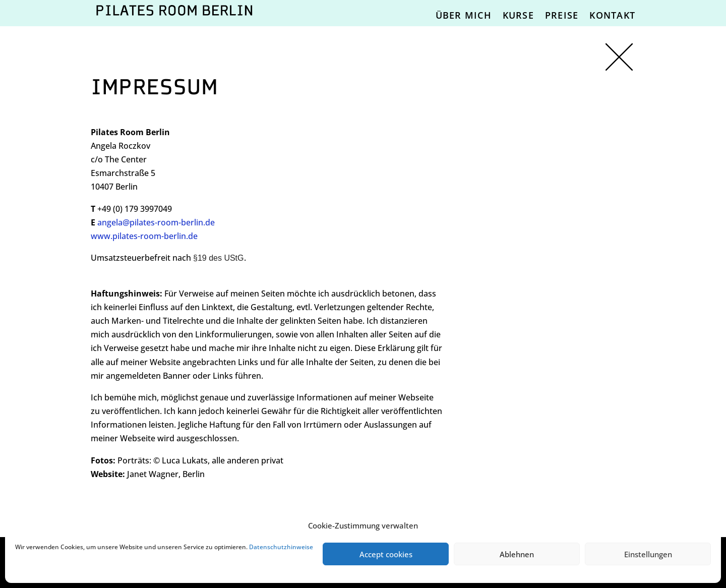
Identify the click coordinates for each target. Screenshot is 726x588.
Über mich (464, 15)
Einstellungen (648, 554)
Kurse (518, 15)
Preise (562, 15)
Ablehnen (517, 554)
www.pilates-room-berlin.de (144, 236)
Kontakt (612, 15)
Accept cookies (386, 554)
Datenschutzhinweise (281, 547)
